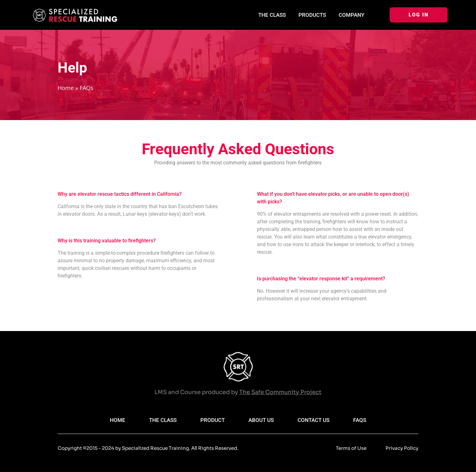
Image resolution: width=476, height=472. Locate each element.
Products (312, 15)
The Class (272, 15)
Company (351, 15)
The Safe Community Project (280, 392)
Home (66, 88)
